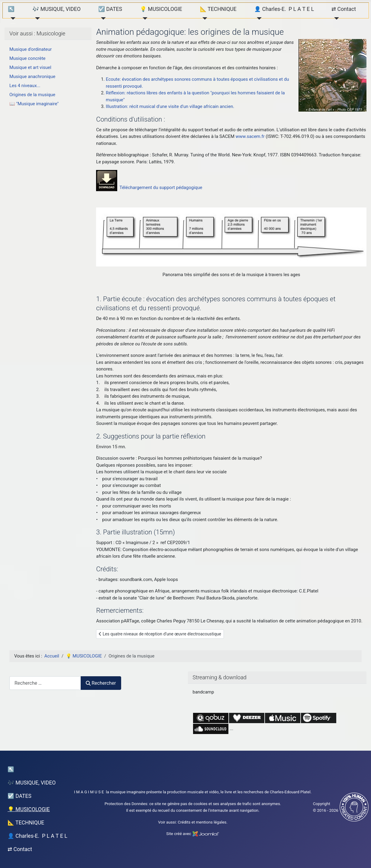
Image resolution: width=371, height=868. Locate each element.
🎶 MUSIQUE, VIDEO (57, 9)
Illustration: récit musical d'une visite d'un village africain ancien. (170, 106)
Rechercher (101, 683)
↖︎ (11, 9)
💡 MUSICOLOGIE (161, 9)
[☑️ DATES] (102, 18)
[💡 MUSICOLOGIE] (144, 18)
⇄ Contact (344, 9)
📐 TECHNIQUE (218, 9)
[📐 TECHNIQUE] (203, 18)
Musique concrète (27, 58)
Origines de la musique (32, 95)
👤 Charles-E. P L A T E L (284, 9)
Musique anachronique (32, 77)
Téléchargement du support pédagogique (161, 188)
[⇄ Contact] (335, 18)
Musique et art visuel (30, 67)
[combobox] (45, 683)
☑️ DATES (110, 9)
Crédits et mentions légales (202, 822)
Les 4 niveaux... (25, 86)
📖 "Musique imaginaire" (34, 104)
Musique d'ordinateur (31, 49)
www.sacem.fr (250, 136)
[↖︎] (12, 18)
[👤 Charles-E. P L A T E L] (258, 18)
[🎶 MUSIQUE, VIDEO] (36, 18)
